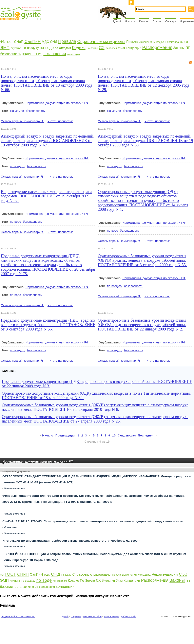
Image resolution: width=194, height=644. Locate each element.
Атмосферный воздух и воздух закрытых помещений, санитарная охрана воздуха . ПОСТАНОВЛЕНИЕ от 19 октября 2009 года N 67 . (47, 141)
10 (114, 435)
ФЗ (3, 42)
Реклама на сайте (92, 616)
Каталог (144, 21)
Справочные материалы (101, 41)
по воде (47, 48)
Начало (48, 435)
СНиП (19, 42)
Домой (117, 21)
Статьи (157, 21)
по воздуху (31, 48)
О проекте (76, 616)
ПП (188, 48)
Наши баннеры (111, 616)
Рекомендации (174, 42)
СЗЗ (187, 42)
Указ (121, 48)
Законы (179, 48)
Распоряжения (157, 47)
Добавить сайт (128, 616)
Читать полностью (60, 121)
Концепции (134, 48)
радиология (32, 54)
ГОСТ (9, 42)
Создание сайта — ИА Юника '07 (18, 616)
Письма (132, 42)
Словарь (171, 21)
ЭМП (5, 48)
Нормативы (187, 21)
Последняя (146, 435)
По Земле (92, 48)
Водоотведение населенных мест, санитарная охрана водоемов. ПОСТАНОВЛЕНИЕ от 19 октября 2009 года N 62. (46, 196)
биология (111, 48)
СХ (102, 47)
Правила (67, 41)
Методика (159, 42)
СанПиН (33, 41)
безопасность (11, 54)
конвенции (73, 54)
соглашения (55, 54)
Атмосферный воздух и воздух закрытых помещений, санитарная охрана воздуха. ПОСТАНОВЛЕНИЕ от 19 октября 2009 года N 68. (145, 141)
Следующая (127, 435)
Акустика (16, 48)
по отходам (63, 48)
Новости (130, 21)
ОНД (54, 42)
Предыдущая (65, 435)
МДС (45, 42)
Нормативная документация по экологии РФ (57, 103)
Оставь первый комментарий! (22, 121)
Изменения (146, 42)
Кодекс (79, 47)
